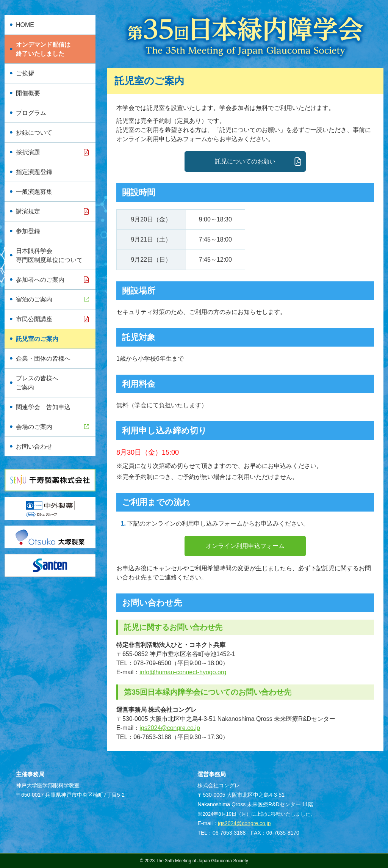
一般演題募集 (34, 192)
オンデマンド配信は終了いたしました (43, 49)
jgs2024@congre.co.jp (170, 728)
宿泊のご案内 (34, 299)
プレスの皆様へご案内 (37, 383)
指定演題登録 (34, 172)
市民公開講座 (34, 319)
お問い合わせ (34, 447)
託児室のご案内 (37, 339)
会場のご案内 (34, 427)
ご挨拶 (25, 73)
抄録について (34, 133)
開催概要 (28, 93)
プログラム (31, 113)
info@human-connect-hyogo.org (183, 672)
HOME (25, 25)
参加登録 (28, 231)
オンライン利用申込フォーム (245, 546)
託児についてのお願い (245, 161)
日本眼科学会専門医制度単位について (49, 255)
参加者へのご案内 (40, 280)
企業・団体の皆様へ (43, 359)
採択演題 (28, 152)
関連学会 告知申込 (43, 407)
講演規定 (28, 211)
